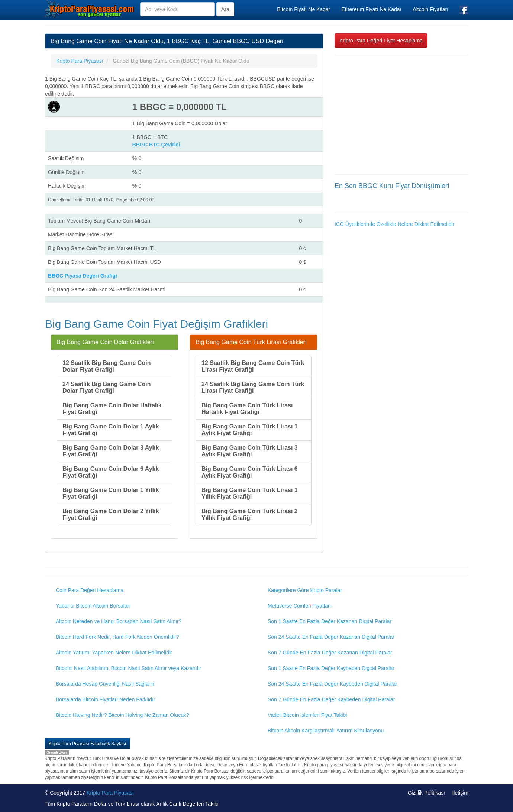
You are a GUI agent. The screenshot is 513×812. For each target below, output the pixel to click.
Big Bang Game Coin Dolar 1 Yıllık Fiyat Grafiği (111, 493)
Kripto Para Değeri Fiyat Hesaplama (381, 41)
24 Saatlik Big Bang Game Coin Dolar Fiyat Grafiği (107, 387)
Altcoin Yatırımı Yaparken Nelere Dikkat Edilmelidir (114, 653)
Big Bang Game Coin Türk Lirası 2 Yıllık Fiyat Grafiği (250, 515)
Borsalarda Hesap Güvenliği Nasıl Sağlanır (105, 684)
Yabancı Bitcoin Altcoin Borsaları (93, 606)
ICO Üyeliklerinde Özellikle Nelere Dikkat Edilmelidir (394, 224)
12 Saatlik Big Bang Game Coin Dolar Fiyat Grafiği (107, 366)
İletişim (460, 793)
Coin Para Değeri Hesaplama (90, 590)
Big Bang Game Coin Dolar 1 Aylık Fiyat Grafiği (111, 430)
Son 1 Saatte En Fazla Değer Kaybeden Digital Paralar (331, 668)
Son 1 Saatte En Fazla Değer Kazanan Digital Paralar (330, 621)
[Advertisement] (401, 115)
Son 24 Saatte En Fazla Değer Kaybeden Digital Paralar (333, 684)
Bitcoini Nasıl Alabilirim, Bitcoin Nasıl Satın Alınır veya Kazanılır (128, 668)
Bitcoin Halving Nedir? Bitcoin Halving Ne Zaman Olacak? (122, 715)
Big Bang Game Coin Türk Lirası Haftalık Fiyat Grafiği (247, 409)
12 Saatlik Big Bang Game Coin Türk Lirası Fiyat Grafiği (253, 366)
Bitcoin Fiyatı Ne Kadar (304, 9)
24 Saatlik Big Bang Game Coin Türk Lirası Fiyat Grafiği (253, 387)
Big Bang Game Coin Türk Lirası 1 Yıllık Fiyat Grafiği (250, 493)
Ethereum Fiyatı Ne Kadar (371, 9)
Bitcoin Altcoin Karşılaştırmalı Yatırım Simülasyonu (326, 731)
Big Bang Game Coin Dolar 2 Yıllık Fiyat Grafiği (111, 515)
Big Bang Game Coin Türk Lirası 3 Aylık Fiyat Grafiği (250, 451)
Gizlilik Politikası (426, 793)
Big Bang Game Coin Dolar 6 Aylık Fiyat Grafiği (111, 472)
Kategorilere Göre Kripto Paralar (305, 590)
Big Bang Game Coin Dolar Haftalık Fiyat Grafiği (112, 409)
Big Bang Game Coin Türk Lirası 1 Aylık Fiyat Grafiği (250, 430)
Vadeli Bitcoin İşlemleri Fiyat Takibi (307, 715)
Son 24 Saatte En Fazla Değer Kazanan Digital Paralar (331, 637)
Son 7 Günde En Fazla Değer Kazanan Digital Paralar (330, 653)
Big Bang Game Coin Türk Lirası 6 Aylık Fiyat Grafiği (250, 472)
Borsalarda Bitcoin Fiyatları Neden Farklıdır (106, 699)
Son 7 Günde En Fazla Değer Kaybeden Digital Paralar (331, 699)
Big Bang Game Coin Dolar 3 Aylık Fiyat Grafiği (111, 451)
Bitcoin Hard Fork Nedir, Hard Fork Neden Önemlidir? (117, 637)
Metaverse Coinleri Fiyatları (299, 606)
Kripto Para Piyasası (110, 793)
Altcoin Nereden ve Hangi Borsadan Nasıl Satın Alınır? (119, 621)
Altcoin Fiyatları (430, 9)
